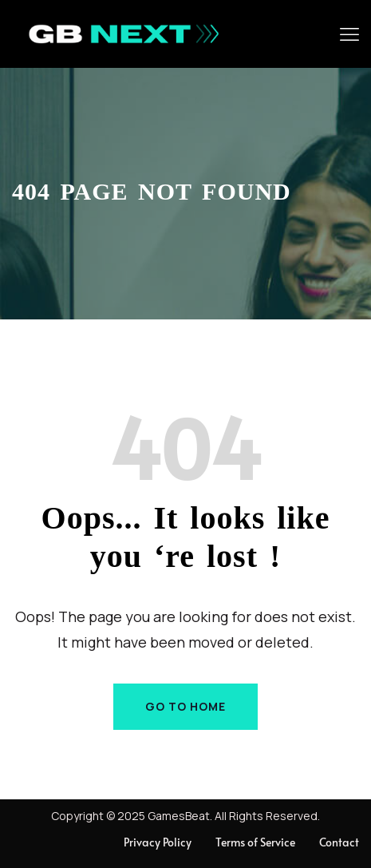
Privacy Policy (158, 842)
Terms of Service (255, 842)
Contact (339, 842)
